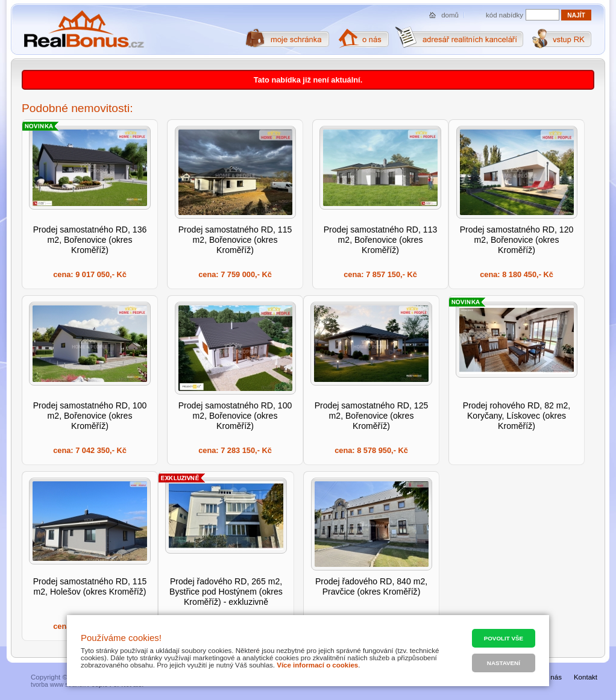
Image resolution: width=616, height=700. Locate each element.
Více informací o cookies (317, 665)
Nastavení (504, 663)
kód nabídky (504, 15)
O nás (552, 677)
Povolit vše (504, 638)
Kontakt (586, 677)
